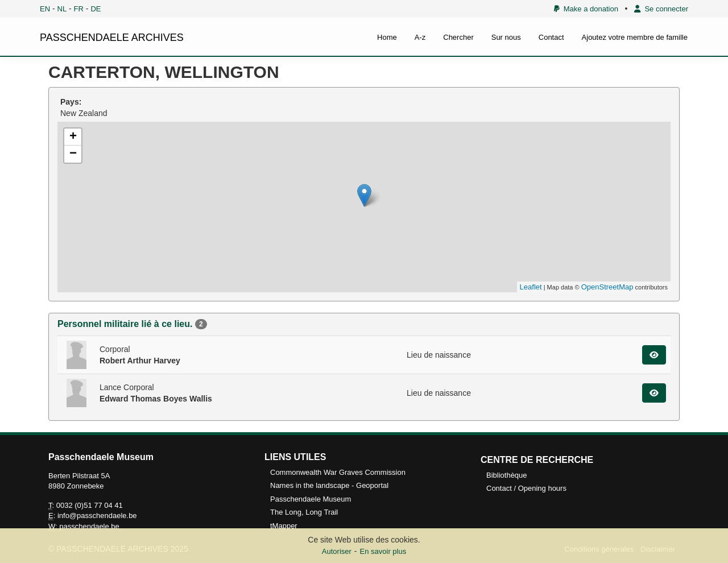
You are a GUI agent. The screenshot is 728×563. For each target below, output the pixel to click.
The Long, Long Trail (304, 512)
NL (62, 9)
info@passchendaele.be (97, 516)
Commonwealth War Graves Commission (338, 472)
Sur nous (506, 37)
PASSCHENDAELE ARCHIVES (112, 38)
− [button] (73, 154)
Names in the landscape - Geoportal (329, 485)
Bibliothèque (507, 475)
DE (96, 9)
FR (79, 9)
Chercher (458, 37)
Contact (551, 37)
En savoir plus (383, 551)
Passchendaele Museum (311, 499)
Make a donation (586, 9)
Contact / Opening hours (526, 488)
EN (45, 9)
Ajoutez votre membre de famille (635, 37)
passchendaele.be (89, 526)
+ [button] (73, 137)
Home (387, 37)
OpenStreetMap (607, 287)
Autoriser (337, 551)
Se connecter (661, 9)
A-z (420, 37)
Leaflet (531, 287)
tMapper (284, 526)
